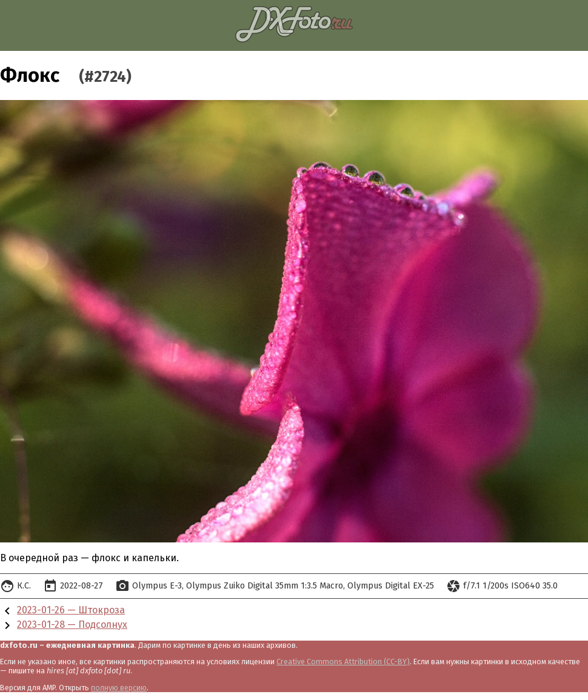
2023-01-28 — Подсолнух (72, 625)
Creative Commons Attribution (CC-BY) (343, 662)
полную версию (119, 688)
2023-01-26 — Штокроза (71, 610)
